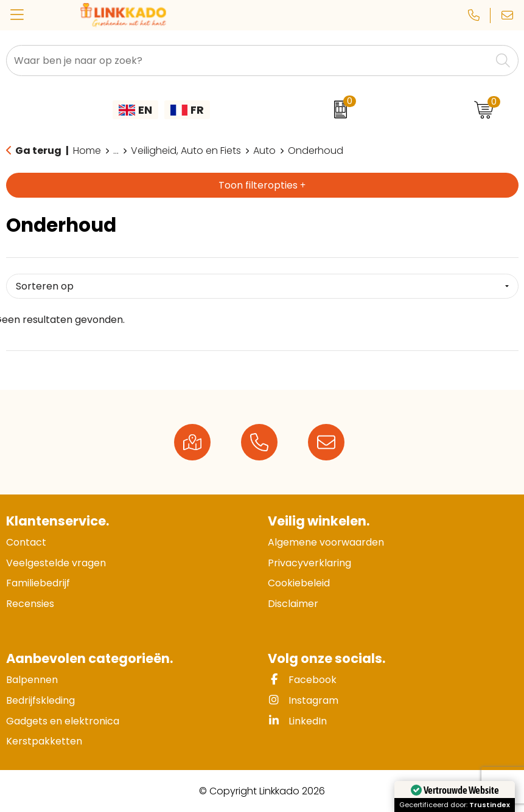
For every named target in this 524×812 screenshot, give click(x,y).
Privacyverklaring (309, 563)
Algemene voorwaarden (326, 542)
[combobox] (249, 61)
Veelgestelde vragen (56, 563)
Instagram (303, 700)
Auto (264, 151)
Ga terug (38, 151)
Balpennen (32, 680)
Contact (26, 542)
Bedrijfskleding (40, 700)
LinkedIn (297, 721)
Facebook (302, 680)
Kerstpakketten (44, 741)
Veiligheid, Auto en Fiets (186, 151)
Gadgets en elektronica (63, 721)
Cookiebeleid (299, 583)
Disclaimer (293, 604)
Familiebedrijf (38, 583)
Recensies (30, 604)
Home (87, 151)
